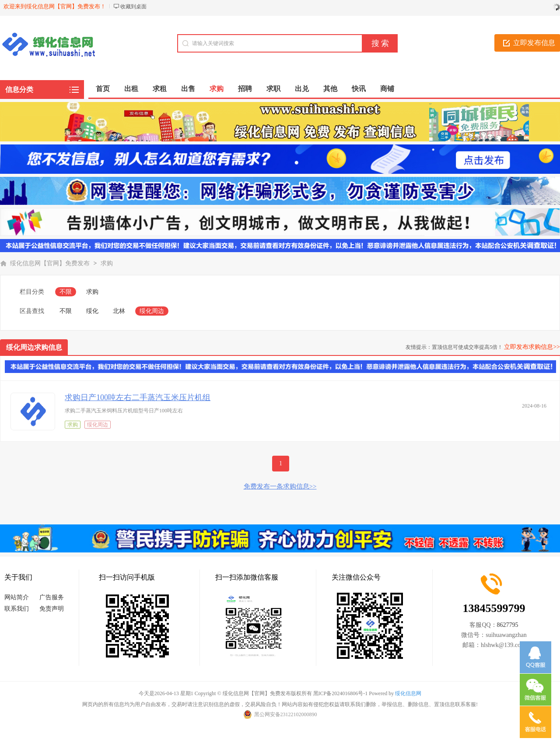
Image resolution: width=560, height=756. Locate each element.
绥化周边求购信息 (34, 347)
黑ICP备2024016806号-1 (341, 693)
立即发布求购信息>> (532, 347)
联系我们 (17, 609)
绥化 (92, 311)
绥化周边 (152, 311)
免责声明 (52, 609)
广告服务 (52, 597)
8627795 (508, 625)
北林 (119, 311)
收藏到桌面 (133, 7)
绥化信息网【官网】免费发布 (50, 263)
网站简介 (17, 597)
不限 (66, 292)
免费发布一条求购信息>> (280, 486)
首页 (103, 89)
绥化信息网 (408, 693)
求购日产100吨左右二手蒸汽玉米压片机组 (138, 397)
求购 (107, 263)
